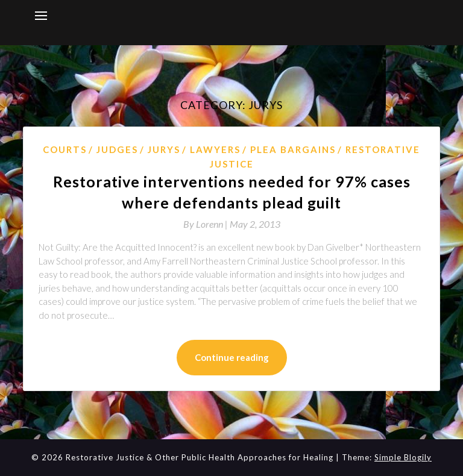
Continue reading (232, 357)
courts (65, 149)
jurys (164, 149)
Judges (117, 149)
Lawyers (215, 149)
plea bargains (293, 149)
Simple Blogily (403, 457)
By (206, 224)
